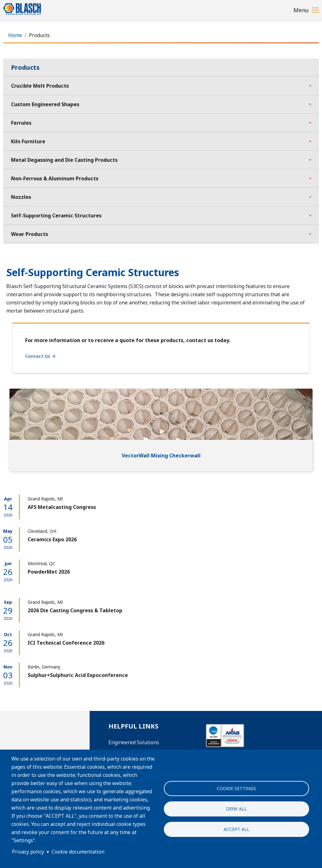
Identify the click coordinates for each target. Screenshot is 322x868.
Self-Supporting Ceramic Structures (56, 216)
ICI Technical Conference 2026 (66, 643)
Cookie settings (236, 788)
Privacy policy (28, 852)
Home (15, 35)
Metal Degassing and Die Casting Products (64, 160)
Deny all (236, 809)
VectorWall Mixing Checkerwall (161, 456)
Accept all (236, 829)
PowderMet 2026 (49, 572)
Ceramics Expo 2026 (52, 539)
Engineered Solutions (134, 742)
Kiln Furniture (28, 141)
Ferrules (21, 123)
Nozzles (21, 197)
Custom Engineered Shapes (45, 104)
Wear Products (30, 234)
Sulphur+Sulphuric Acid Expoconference (78, 675)
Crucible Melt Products (40, 86)
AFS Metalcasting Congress (62, 507)
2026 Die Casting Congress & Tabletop (75, 610)
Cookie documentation (78, 852)
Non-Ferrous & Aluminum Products (55, 178)
